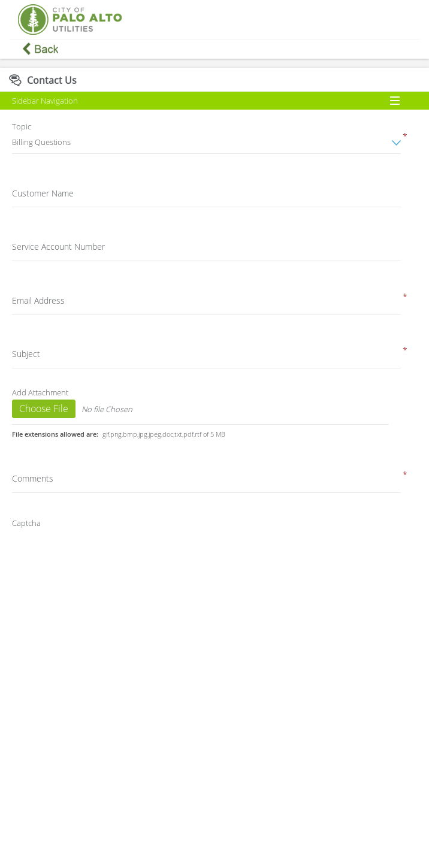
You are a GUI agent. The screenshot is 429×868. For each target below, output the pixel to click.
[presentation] (108, 557)
